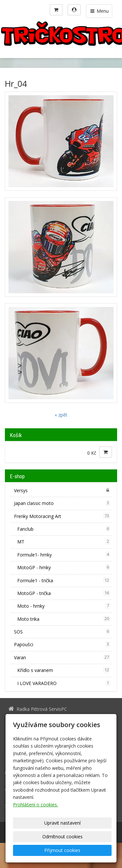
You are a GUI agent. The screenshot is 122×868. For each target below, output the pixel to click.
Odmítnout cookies (62, 837)
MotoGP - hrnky (64, 567)
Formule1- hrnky (64, 555)
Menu (99, 11)
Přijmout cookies (62, 850)
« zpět (61, 415)
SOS (62, 632)
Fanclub (64, 529)
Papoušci (62, 644)
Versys (62, 490)
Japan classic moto (62, 503)
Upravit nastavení (62, 823)
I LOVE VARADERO (64, 683)
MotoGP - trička (64, 593)
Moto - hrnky (64, 606)
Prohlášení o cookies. (35, 805)
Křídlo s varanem (64, 670)
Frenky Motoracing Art (62, 516)
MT (64, 541)
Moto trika (64, 619)
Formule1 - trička (64, 580)
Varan (62, 657)
